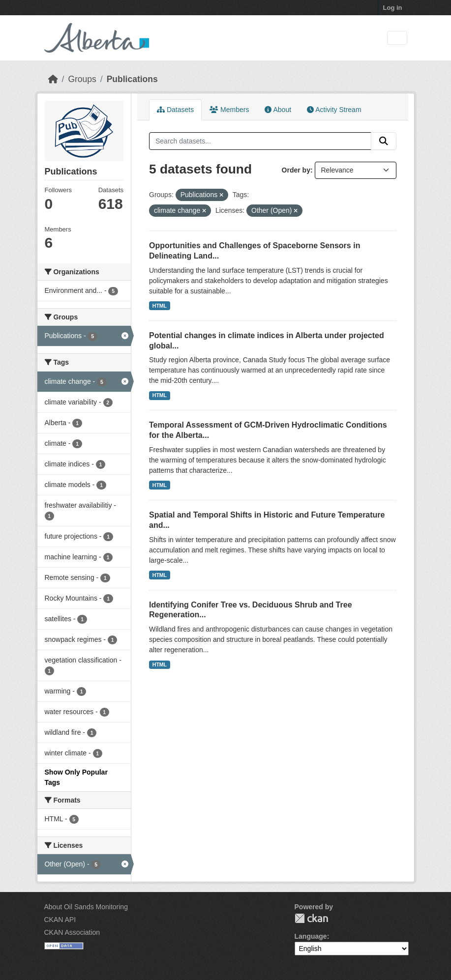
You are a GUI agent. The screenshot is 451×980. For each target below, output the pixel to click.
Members (229, 110)
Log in (393, 8)
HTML (160, 306)
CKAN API (60, 920)
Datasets (175, 110)
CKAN (311, 918)
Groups (82, 79)
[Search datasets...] (260, 141)
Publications (132, 79)
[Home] (53, 79)
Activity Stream (334, 110)
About (278, 110)
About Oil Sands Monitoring (86, 907)
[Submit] (384, 141)
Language (311, 936)
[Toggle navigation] (397, 38)
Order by (296, 170)
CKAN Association (72, 932)
